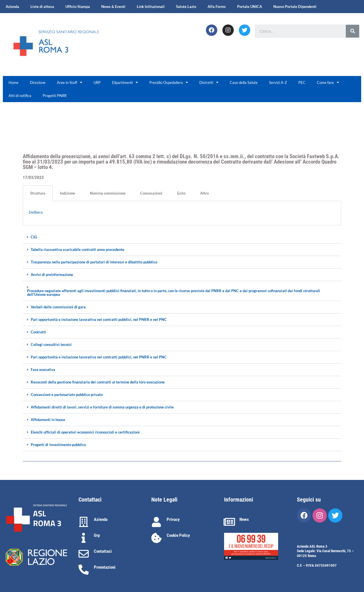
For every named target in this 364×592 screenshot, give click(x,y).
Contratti (38, 332)
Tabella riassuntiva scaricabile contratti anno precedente (77, 250)
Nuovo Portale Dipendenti (295, 7)
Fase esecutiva (43, 370)
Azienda (12, 7)
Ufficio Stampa (78, 7)
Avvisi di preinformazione (52, 275)
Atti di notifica (20, 96)
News (244, 519)
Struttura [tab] (38, 193)
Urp (97, 535)
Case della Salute (244, 82)
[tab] (182, 237)
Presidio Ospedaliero (169, 82)
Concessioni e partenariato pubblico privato (67, 395)
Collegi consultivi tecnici (51, 345)
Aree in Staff (70, 82)
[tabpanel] (182, 213)
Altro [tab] (204, 193)
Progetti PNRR (55, 96)
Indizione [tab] (68, 193)
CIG (34, 237)
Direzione (38, 82)
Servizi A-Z (278, 82)
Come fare (328, 82)
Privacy (173, 519)
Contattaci (103, 551)
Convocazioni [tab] (151, 193)
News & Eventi (113, 7)
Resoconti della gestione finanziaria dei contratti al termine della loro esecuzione (98, 382)
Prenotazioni (105, 567)
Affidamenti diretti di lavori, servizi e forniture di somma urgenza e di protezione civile (102, 407)
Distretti (209, 82)
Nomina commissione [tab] (108, 193)
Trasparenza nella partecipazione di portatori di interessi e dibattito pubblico (94, 262)
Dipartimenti (125, 82)
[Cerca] (352, 31)
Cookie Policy (178, 535)
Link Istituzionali (151, 7)
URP (97, 82)
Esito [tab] (181, 193)
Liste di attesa (42, 7)
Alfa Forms (217, 7)
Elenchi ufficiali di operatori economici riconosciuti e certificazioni (85, 432)
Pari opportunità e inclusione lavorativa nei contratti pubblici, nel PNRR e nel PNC (99, 320)
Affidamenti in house (48, 420)
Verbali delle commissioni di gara (58, 307)
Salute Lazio (186, 7)
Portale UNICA (250, 7)
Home (14, 82)
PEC (302, 82)
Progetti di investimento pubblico (58, 445)
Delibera (36, 212)
